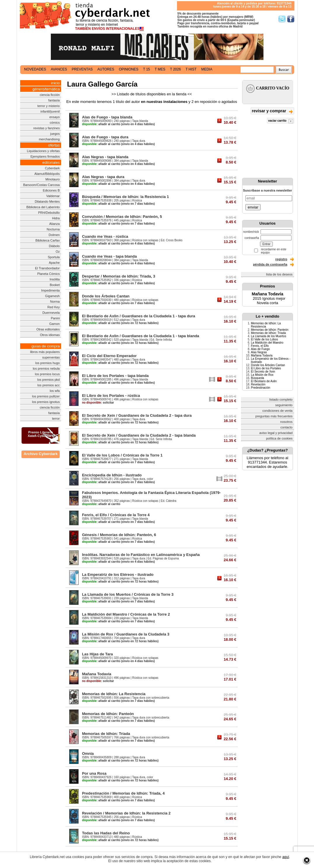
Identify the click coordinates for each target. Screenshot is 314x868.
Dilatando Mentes (47, 201)
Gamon (54, 324)
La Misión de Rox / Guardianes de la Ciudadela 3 (126, 634)
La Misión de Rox (262, 375)
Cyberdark (52, 168)
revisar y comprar (272, 111)
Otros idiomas (50, 335)
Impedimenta (51, 290)
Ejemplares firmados (45, 156)
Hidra (56, 218)
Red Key (53, 307)
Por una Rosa (94, 773)
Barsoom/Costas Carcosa (41, 185)
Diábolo (54, 246)
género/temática (46, 89)
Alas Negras (259, 352)
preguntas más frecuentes (274, 416)
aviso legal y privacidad (276, 433)
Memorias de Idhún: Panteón (108, 714)
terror (56, 418)
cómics (55, 123)
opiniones (129, 69)
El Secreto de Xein (263, 372)
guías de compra (46, 346)
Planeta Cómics (48, 274)
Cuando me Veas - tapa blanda (110, 256)
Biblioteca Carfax (47, 240)
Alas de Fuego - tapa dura (105, 137)
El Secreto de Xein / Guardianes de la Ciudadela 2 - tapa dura (137, 415)
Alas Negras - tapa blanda (105, 157)
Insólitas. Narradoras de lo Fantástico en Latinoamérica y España (141, 555)
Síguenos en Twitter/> (282, 19)
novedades (35, 69)
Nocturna (53, 229)
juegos (55, 134)
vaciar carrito (281, 121)
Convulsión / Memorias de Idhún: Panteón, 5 (122, 217)
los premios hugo (48, 363)
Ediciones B (51, 190)
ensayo (54, 117)
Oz (58, 252)
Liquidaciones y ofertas (43, 151)
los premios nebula (46, 368)
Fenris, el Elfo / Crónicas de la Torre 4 (116, 515)
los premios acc (48, 385)
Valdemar (53, 196)
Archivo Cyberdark (41, 454)
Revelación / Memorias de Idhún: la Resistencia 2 (126, 813)
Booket (55, 285)
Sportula (54, 257)
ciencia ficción (50, 95)
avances (59, 69)
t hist (191, 69)
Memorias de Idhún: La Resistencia (114, 694)
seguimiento (284, 405)
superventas (51, 357)
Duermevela (51, 313)
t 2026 (175, 69)
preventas (82, 69)
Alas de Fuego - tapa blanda (107, 117)
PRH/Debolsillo (49, 213)
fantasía (54, 100)
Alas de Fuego (260, 349)
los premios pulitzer (46, 396)
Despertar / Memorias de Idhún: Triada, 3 (119, 276)
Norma (55, 302)
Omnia (88, 754)
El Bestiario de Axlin (264, 381)
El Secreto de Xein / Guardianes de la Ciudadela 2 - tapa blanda (139, 435)
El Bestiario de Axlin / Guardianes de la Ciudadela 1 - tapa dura (139, 316)
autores (106, 69)
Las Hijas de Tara (98, 654)
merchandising (49, 139)
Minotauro (53, 179)
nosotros (286, 422)
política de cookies (279, 438)
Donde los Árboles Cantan (106, 296)
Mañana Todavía (97, 674)
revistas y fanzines (46, 128)
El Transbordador (47, 268)
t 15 (147, 69)
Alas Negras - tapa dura (103, 177)
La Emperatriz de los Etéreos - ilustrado (118, 575)
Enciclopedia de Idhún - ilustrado (112, 475)
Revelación (258, 384)
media (207, 69)
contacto (287, 427)
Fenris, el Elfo (260, 346)
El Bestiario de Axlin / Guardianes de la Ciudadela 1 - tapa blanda (141, 336)
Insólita (55, 279)
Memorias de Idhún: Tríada (106, 734)
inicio (55, 83)
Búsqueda (257, 378)
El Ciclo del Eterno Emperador (109, 356)
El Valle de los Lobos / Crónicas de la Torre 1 (122, 455)
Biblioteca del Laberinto (43, 207)
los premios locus (47, 374)
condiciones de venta (277, 411)
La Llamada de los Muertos (269, 336)
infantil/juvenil (50, 111)
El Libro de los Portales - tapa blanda (115, 376)
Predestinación (261, 388)
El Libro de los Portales (266, 368)
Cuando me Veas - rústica (105, 236)
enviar (253, 207)
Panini (55, 318)
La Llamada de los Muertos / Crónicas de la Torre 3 (128, 594)
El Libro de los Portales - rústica (111, 396)
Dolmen (54, 235)
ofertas (54, 145)
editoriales (51, 162)
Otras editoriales (48, 329)
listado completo (281, 399)
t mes (160, 69)
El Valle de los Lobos (264, 339)
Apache (54, 263)
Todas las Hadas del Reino (106, 833)
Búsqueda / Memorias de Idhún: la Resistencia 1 (126, 197)
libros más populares (45, 352)
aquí (286, 857)
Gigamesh (52, 296)
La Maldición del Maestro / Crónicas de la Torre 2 (126, 614)
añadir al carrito (101, 124)
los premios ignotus (46, 402)
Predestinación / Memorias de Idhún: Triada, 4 (123, 793)
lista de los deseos (279, 274)
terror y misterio (48, 106)
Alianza (54, 224)
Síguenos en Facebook (291, 19)
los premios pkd (48, 380)
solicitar (98, 403)
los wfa (55, 391)
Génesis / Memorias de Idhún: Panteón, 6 (119, 535)
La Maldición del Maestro (267, 343)
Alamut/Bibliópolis (47, 174)
